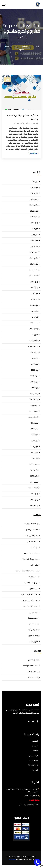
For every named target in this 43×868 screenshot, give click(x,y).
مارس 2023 (34, 376)
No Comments (17, 123)
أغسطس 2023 (33, 346)
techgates (13, 859)
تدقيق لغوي (34, 565)
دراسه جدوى (34, 624)
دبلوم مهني (34, 612)
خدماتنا (35, 751)
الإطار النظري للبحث (32, 535)
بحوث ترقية (34, 547)
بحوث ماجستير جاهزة (31, 553)
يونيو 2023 (35, 358)
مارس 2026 (34, 187)
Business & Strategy (31, 524)
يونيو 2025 (35, 223)
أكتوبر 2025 (34, 211)
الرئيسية (35, 741)
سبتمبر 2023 (34, 340)
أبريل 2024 (35, 299)
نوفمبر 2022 (34, 399)
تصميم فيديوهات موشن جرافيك (27, 571)
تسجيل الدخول (33, 660)
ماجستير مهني (33, 636)
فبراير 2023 (35, 382)
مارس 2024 (34, 305)
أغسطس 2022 (33, 417)
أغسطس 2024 (33, 276)
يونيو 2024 (35, 287)
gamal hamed (31, 123)
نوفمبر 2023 (34, 329)
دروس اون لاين (33, 630)
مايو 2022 (35, 435)
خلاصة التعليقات (33, 672)
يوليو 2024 (35, 282)
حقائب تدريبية (34, 577)
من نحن (35, 746)
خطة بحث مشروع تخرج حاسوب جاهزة (22, 117)
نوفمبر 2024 (34, 258)
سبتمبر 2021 (34, 482)
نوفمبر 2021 (34, 470)
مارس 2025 (34, 240)
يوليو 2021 (35, 494)
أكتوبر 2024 (34, 264)
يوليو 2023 (35, 352)
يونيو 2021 (35, 500)
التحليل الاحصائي (33, 541)
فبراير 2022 (35, 452)
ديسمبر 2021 (34, 464)
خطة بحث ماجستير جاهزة (30, 600)
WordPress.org (33, 677)
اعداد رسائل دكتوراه (31, 530)
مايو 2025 (35, 229)
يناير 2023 (35, 388)
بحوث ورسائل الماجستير (30, 559)
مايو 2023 (35, 364)
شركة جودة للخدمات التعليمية (23, 43)
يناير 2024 (35, 317)
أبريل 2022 (35, 441)
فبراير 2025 (35, 246)
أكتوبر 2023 (34, 335)
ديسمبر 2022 (34, 394)
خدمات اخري (34, 589)
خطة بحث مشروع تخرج (31, 606)
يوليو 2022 (35, 423)
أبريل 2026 (35, 181)
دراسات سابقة (33, 618)
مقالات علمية (33, 765)
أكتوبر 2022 (34, 405)
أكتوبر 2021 (34, 476)
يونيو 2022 (35, 429)
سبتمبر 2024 (34, 270)
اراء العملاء (34, 760)
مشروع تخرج (34, 642)
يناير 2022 (35, 458)
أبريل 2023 (35, 370)
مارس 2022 (34, 447)
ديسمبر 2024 (34, 252)
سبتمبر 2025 (34, 217)
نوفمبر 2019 (34, 505)
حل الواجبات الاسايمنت (30, 583)
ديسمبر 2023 (34, 323)
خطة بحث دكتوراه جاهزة (30, 594)
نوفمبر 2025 (34, 205)
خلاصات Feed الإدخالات (30, 666)
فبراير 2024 (35, 311)
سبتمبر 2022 (34, 411)
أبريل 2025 (35, 234)
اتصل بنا (35, 770)
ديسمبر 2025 (34, 199)
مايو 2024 (35, 293)
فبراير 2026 (35, 193)
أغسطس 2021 (33, 488)
